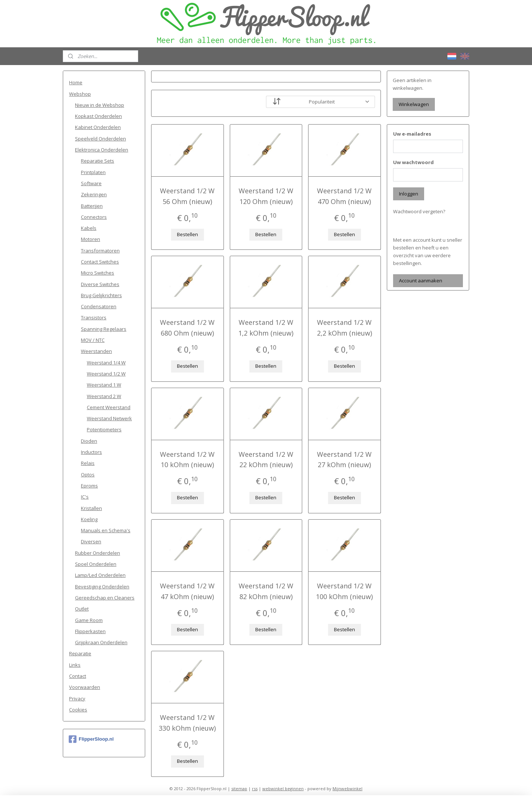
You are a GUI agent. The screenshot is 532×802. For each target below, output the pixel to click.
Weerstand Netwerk (109, 418)
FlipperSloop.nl (91, 739)
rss (255, 789)
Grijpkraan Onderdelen (101, 642)
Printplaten (93, 172)
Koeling (89, 519)
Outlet (82, 609)
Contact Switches (100, 262)
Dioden (89, 441)
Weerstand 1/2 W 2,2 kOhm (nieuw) (345, 328)
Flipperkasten (90, 631)
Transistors (94, 317)
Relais (88, 463)
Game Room (89, 620)
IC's (85, 497)
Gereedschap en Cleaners (105, 598)
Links (75, 665)
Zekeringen (94, 194)
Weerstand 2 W (104, 396)
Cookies (78, 710)
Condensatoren (99, 306)
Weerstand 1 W (104, 385)
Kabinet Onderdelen (98, 127)
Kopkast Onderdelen (98, 116)
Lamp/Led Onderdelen (100, 575)
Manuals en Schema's (106, 530)
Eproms (89, 486)
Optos (88, 475)
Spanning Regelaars (104, 329)
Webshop (80, 94)
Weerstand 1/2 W (106, 374)
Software (91, 183)
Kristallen (91, 508)
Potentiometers (104, 429)
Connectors (94, 217)
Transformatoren (100, 251)
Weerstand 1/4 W (106, 363)
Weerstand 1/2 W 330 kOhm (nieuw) (187, 723)
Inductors (91, 452)
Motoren (91, 239)
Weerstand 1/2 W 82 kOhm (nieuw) (266, 591)
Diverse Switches (100, 284)
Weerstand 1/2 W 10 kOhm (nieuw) (187, 460)
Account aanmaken (421, 281)
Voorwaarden (85, 687)
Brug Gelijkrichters (101, 295)
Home (76, 82)
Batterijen (92, 206)
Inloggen (409, 194)
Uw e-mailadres (412, 134)
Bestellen (187, 234)
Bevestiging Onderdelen (102, 587)
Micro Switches (98, 273)
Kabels (89, 228)
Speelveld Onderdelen (100, 139)
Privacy (77, 699)
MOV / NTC (93, 340)
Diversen (91, 541)
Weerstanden (96, 351)
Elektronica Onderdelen (102, 150)
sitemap (239, 789)
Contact (78, 676)
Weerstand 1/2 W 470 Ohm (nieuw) (345, 196)
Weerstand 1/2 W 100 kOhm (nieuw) (345, 591)
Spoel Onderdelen (96, 564)
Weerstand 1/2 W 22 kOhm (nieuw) (266, 460)
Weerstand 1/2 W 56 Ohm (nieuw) (187, 196)
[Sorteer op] (320, 102)
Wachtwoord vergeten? (419, 211)
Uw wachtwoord (413, 162)
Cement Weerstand (109, 407)
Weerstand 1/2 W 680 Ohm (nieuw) (187, 328)
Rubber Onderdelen (98, 553)
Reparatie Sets (98, 161)
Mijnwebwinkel (347, 789)
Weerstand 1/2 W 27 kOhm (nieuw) (345, 460)
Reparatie (80, 653)
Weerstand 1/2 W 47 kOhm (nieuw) (187, 591)
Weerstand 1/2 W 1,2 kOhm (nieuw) (266, 328)
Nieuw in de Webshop (100, 105)
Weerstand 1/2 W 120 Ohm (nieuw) (266, 196)
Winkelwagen (414, 104)
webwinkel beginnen (283, 789)
